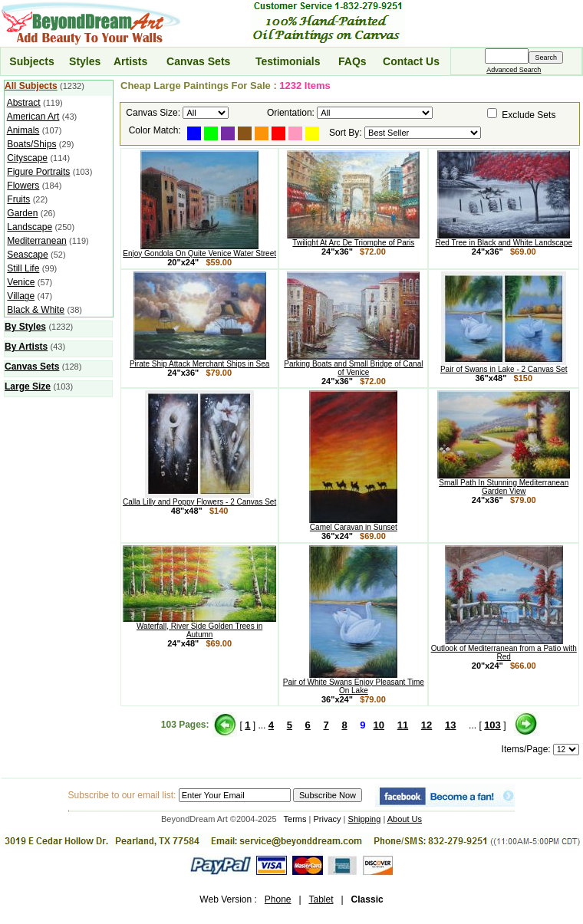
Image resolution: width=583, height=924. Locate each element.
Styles (85, 61)
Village (21, 296)
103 (492, 725)
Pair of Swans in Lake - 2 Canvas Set (504, 366)
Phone (278, 899)
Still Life (23, 268)
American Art (33, 117)
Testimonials (288, 61)
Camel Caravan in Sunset (353, 524)
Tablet (321, 899)
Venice (21, 282)
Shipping (365, 819)
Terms (295, 819)
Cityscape (27, 158)
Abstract (24, 103)
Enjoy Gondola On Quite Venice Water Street (199, 250)
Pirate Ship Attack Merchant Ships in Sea (199, 360)
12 (427, 725)
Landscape (30, 227)
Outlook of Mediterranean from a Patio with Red (504, 649)
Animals (23, 130)
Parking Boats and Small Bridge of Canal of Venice (353, 365)
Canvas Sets (198, 61)
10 (379, 725)
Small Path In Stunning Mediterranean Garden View (504, 483)
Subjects (31, 61)
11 (403, 725)
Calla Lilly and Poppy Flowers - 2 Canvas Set (199, 498)
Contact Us (411, 61)
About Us (405, 819)
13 (450, 725)
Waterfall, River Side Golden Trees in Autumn (199, 627)
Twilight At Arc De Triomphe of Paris (353, 239)
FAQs (352, 61)
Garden (22, 213)
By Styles (25, 327)
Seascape (27, 255)
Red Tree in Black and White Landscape (504, 239)
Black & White (36, 310)
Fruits (18, 199)
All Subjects (31, 86)
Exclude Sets (529, 115)
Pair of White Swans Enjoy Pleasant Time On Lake (354, 683)
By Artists (26, 347)
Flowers (23, 186)
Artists (130, 61)
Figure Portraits (38, 172)
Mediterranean (36, 241)
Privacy (328, 819)
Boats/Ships (31, 144)
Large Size (28, 386)
